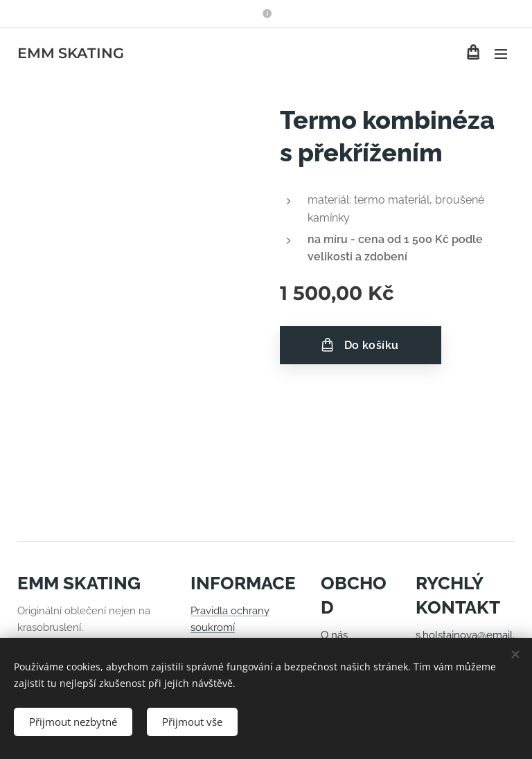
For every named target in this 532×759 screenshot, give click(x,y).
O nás (334, 635)
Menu (501, 54)
